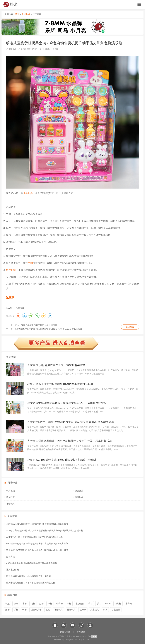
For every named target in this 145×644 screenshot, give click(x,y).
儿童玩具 (28, 193)
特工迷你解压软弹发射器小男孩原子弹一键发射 (29, 576)
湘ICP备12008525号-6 (82, 636)
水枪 (69, 604)
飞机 (33, 604)
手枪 (16, 610)
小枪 (24, 604)
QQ (24, 316)
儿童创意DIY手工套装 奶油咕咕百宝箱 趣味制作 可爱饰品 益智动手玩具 (48, 329)
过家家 (10, 298)
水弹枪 (129, 604)
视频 (7, 604)
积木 (105, 610)
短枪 (7, 610)
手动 (30, 263)
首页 (17, 14)
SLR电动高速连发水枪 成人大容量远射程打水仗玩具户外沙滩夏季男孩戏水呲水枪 (45, 530)
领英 (50, 316)
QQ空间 (44, 316)
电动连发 (80, 604)
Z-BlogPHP (69, 639)
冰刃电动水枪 (13, 570)
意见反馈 (81, 632)
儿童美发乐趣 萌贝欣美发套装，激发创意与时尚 (56, 365)
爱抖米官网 (65, 632)
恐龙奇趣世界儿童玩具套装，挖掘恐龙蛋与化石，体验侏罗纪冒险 (67, 403)
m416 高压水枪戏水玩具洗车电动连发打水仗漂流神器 (32, 563)
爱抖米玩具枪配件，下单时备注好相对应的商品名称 (31, 583)
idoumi (13, 49)
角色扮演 (11, 270)
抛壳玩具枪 (36, 610)
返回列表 (130, 327)
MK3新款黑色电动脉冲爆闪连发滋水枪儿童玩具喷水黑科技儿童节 (37, 544)
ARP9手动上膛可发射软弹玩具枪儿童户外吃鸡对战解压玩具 (35, 537)
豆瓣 (37, 316)
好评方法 (10, 557)
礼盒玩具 (26, 14)
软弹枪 (60, 604)
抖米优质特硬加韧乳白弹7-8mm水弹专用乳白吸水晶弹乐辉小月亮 (37, 550)
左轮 (48, 610)
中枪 (50, 604)
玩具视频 (10, 491)
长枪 (24, 610)
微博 (18, 316)
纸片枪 (118, 604)
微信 (31, 316)
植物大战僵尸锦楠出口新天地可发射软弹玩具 (36, 325)
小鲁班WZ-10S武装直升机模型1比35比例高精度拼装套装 (62, 460)
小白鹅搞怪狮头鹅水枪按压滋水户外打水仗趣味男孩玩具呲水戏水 (37, 524)
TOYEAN (87, 639)
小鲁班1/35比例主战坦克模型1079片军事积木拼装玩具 (60, 384)
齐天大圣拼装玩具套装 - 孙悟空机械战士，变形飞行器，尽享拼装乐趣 (70, 441)
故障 (16, 604)
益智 (41, 604)
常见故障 (10, 497)
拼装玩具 (116, 610)
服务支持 (79, 491)
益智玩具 (71, 610)
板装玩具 (79, 497)
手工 (99, 604)
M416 (108, 604)
